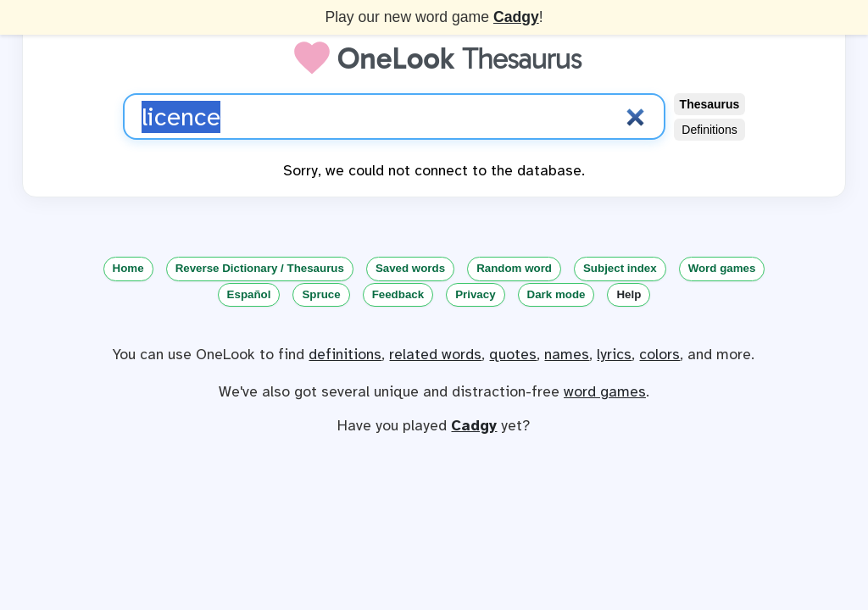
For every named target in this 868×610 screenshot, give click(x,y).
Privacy (475, 294)
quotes (513, 354)
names (567, 354)
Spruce (321, 294)
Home (128, 268)
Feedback (398, 294)
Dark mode (556, 294)
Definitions (709, 130)
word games (605, 391)
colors (659, 354)
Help (629, 294)
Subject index (620, 268)
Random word (514, 268)
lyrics (614, 354)
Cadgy (516, 17)
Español (249, 294)
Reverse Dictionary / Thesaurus (260, 268)
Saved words (410, 268)
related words (435, 354)
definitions (345, 354)
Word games (722, 268)
